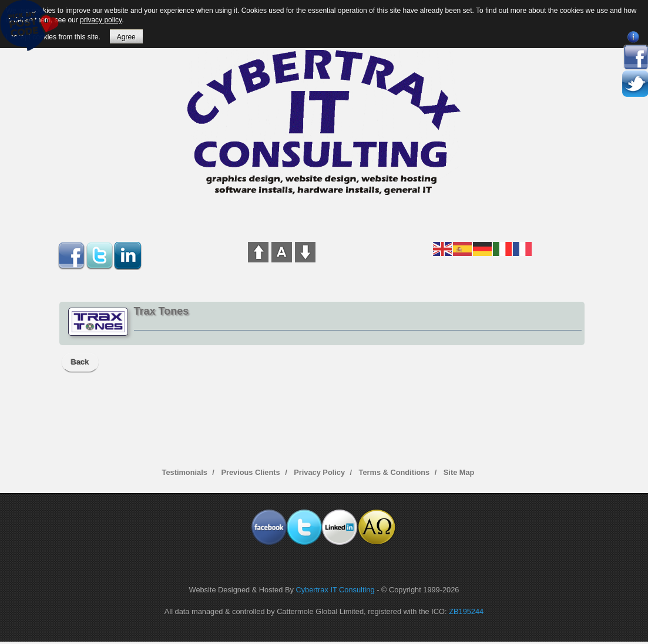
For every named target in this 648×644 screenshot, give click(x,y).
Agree (126, 37)
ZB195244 (466, 611)
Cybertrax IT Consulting (335, 590)
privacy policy (101, 20)
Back (80, 362)
